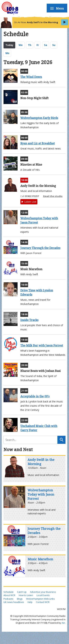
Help (30, 602)
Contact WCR (43, 602)
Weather (55, 181)
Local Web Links (53, 168)
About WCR (9, 595)
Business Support (55, 89)
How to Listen (57, 28)
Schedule (54, 15)
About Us (55, 59)
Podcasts (55, 50)
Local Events (43, 595)
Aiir (63, 623)
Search (61, 440)
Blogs (58, 190)
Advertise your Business (43, 592)
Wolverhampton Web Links (40, 599)
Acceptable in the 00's (35, 396)
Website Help (55, 203)
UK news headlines (14, 602)
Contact (56, 217)
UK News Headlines (53, 124)
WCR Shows (57, 72)
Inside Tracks (29, 320)
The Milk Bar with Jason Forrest (42, 345)
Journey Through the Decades (40, 248)
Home (58, 6)
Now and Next (18, 449)
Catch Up (55, 41)
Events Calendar (54, 107)
